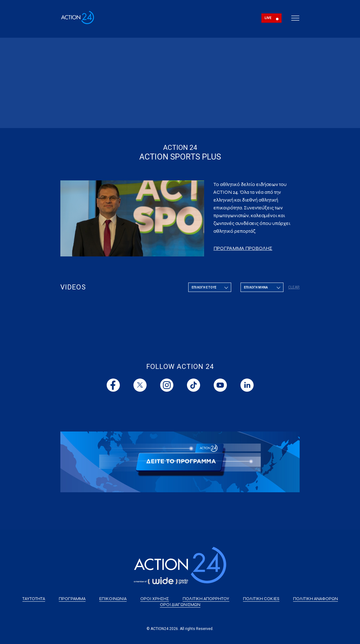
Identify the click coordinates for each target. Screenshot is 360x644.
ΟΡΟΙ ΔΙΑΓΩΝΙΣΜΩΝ (180, 605)
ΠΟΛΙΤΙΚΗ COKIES (261, 599)
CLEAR (294, 287)
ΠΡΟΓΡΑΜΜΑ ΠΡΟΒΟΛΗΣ (243, 248)
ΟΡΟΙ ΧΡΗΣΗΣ (155, 599)
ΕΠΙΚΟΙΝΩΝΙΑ (113, 599)
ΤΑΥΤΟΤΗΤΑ (34, 599)
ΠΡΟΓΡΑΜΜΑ (72, 599)
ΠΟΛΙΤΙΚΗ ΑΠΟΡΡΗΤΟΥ (206, 599)
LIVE (268, 18)
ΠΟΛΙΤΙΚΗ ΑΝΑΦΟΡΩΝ (316, 599)
